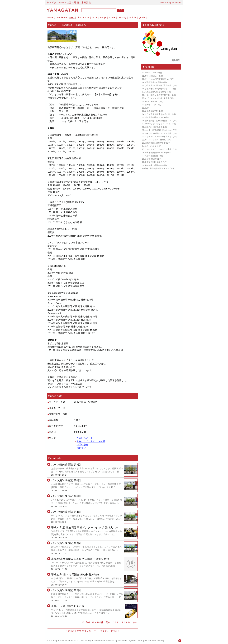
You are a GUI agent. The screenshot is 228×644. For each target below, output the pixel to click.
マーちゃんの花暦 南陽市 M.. (157, 79)
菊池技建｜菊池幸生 (153, 165)
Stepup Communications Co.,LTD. (67, 641)
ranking (122, 17)
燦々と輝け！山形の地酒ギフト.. (159, 121)
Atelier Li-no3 (150, 73)
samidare (177, 3)
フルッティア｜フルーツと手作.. (159, 149)
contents (62, 17)
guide (142, 17)
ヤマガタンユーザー (93, 631)
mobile (133, 17)
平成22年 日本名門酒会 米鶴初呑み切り (75, 575)
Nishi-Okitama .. (151, 101)
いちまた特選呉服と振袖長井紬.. (159, 130)
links (94, 17)
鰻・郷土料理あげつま (154, 117)
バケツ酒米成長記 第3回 (66, 543)
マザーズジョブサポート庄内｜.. (159, 136)
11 (118, 622)
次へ (135, 622)
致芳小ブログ (150, 105)
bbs (79, 17)
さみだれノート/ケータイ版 (91, 441)
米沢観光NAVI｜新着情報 (155, 92)
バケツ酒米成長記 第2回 (66, 590)
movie (112, 17)
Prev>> (115, 631)
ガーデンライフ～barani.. (156, 140)
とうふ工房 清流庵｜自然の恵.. (158, 114)
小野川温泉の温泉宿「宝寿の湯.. (159, 85)
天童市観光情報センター (155, 153)
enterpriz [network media (151, 641)
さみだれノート (85, 438)
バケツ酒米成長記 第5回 (66, 496)
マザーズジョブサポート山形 (157, 98)
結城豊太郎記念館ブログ (155, 143)
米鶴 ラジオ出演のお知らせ (68, 606)
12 (122, 622)
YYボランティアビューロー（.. (158, 124)
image (103, 17)
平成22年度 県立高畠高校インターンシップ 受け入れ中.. (86, 527)
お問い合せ (82, 445)
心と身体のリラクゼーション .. (158, 89)
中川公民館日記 (151, 76)
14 (129, 622)
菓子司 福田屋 (151, 159)
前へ (108, 622)
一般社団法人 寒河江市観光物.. (158, 95)
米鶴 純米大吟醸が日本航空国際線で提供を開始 (80, 559)
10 (115, 622)
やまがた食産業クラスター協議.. (159, 133)
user (72, 17)
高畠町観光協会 (151, 156)
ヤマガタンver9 (55, 3)
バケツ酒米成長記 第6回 (66, 480)
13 (125, 622)
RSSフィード (84, 448)
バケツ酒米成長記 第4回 (66, 512)
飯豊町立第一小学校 (153, 82)
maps (86, 17)
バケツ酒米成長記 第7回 (66, 465)
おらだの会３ (150, 146)
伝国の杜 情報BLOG (153, 127)
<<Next (70, 631)
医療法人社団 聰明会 (154, 162)
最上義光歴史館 (151, 111)
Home (50, 17)
